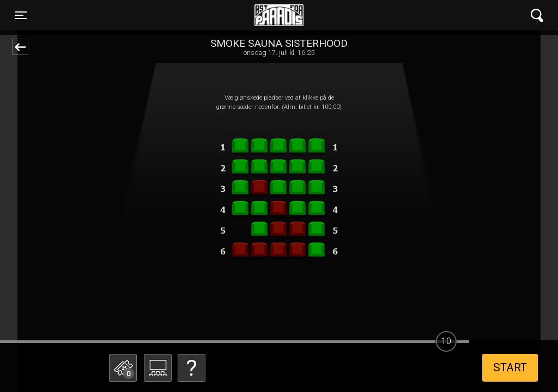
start (510, 367)
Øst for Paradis (279, 15)
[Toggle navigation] (21, 15)
